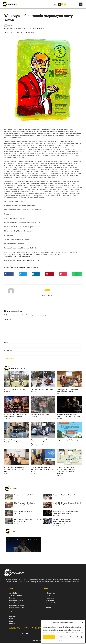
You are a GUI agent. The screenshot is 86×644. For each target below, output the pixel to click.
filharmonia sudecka (12, 33)
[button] (83, 623)
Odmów (62, 637)
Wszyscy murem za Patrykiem (15, 389)
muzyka (31, 33)
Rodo (65, 641)
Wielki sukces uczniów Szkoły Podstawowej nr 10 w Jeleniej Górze (15, 469)
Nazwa (7, 343)
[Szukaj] (59, 4)
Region (10, 588)
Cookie (61, 641)
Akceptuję (49, 637)
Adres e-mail (9, 351)
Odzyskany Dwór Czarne (40, 414)
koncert (24, 33)
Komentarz (8, 319)
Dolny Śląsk (10, 28)
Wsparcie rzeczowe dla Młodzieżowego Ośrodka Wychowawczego (40, 442)
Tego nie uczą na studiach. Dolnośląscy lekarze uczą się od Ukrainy (42, 469)
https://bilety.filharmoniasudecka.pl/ (17, 256)
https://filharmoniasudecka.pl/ (28, 260)
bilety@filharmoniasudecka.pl (23, 254)
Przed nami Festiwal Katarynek (42, 389)
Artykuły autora (47, 295)
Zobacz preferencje (76, 637)
